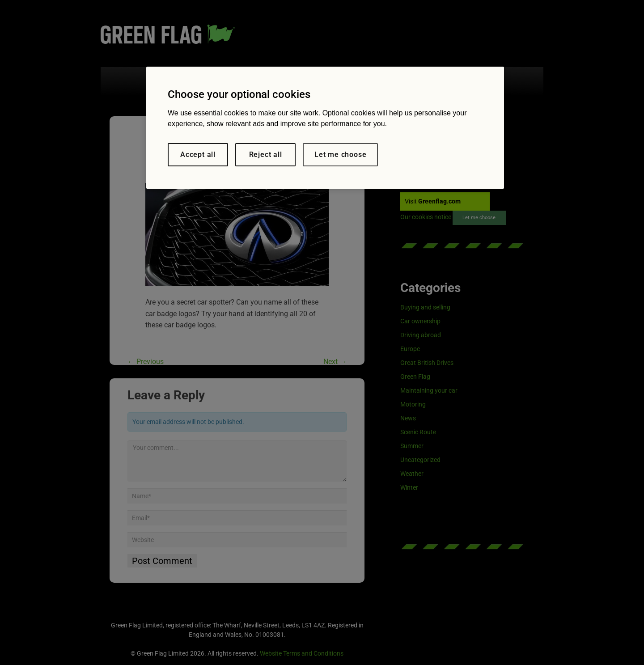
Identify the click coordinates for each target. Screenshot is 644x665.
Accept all (198, 155)
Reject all (266, 155)
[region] (325, 128)
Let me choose (340, 155)
